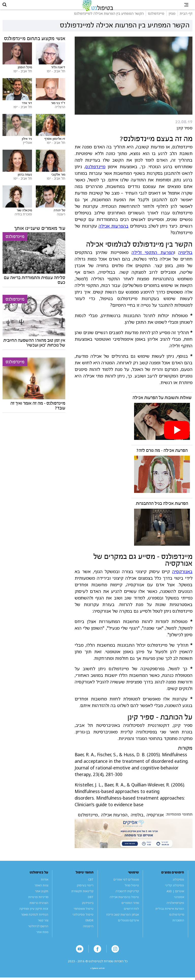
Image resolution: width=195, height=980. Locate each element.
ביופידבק (88, 909)
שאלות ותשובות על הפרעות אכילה (162, 404)
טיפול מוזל (132, 891)
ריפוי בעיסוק (85, 891)
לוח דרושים (131, 915)
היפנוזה (88, 932)
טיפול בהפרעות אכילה (124, 903)
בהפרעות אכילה (113, 232)
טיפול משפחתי (84, 915)
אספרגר (179, 903)
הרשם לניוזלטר (38, 932)
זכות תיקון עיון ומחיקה (34, 915)
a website (98, 977)
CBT (91, 886)
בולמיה (137, 821)
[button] (8, 8)
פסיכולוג (178, 886)
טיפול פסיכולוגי (83, 921)
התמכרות (178, 926)
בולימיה (185, 259)
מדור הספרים (130, 909)
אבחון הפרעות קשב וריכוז (123, 921)
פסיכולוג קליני (175, 891)
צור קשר (43, 926)
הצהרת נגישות (39, 909)
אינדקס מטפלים (128, 926)
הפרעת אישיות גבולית (170, 915)
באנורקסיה (182, 578)
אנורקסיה (155, 821)
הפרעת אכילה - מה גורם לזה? (162, 457)
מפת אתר (42, 938)
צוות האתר (41, 891)
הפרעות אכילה (114, 821)
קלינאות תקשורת (82, 897)
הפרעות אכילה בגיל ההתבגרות (162, 510)
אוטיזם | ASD (175, 897)
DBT (91, 903)
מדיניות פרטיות (38, 903)
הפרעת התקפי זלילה (153, 259)
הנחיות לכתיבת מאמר (35, 921)
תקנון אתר (42, 897)
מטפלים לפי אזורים (126, 886)
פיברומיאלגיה (175, 909)
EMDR (90, 926)
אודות (45, 886)
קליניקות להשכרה (127, 897)
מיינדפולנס (95, 173)
